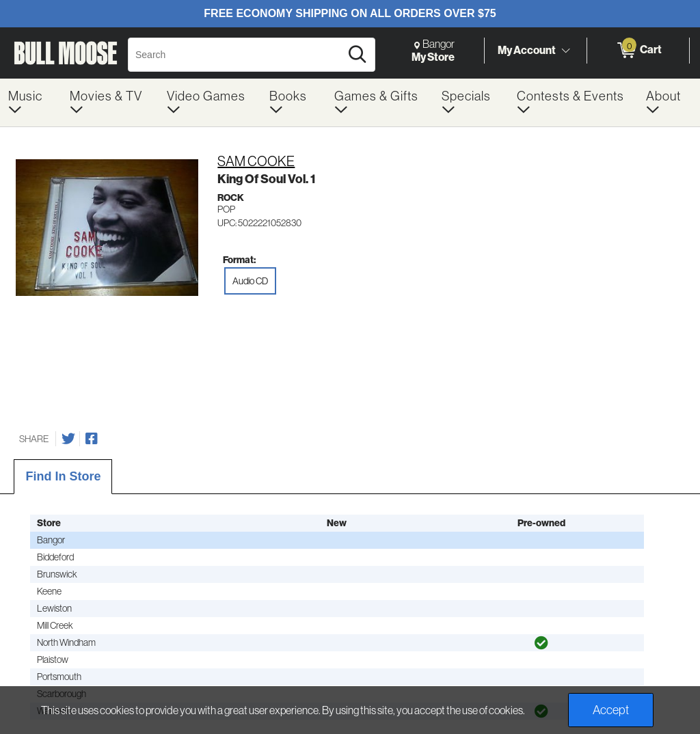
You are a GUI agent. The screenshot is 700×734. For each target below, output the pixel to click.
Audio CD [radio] (250, 281)
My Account (527, 50)
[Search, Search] (236, 55)
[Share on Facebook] (92, 439)
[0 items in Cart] (638, 51)
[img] (541, 643)
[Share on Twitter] (68, 439)
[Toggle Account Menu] (565, 51)
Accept (611, 710)
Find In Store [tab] (63, 476)
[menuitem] (31, 103)
